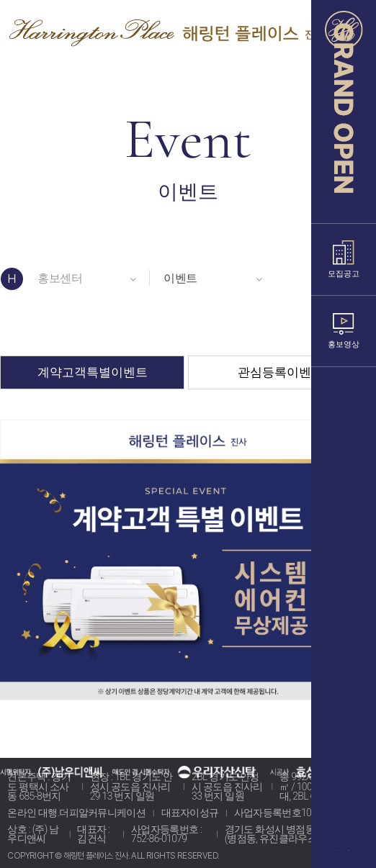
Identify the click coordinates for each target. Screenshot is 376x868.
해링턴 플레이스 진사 (167, 30)
